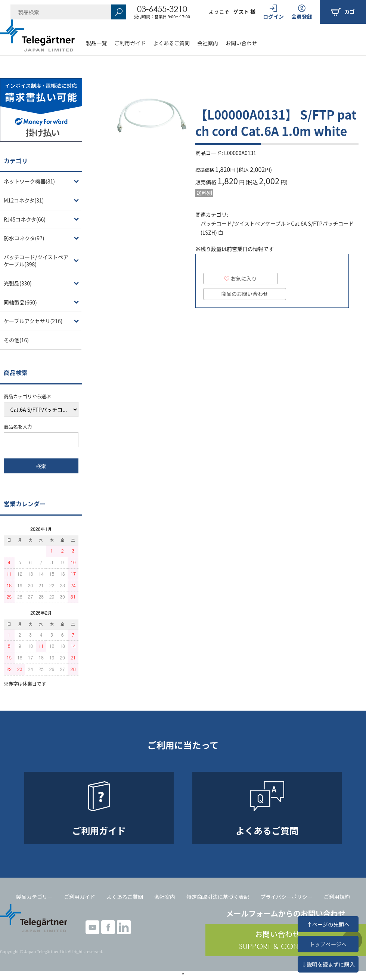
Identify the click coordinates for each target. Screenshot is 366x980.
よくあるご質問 (171, 43)
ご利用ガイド (130, 43)
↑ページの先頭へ (328, 924)
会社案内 (208, 43)
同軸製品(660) (20, 302)
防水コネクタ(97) (24, 238)
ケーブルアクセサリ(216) (33, 321)
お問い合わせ (241, 43)
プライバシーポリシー (286, 897)
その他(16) (16, 340)
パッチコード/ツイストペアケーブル (243, 223)
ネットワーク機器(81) (29, 181)
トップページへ (328, 944)
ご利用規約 (337, 897)
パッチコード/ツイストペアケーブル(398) (36, 261)
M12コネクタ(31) (24, 200)
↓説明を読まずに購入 (328, 964)
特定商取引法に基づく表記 (218, 897)
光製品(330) (18, 283)
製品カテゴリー (34, 897)
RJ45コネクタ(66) (25, 219)
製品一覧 (96, 43)
